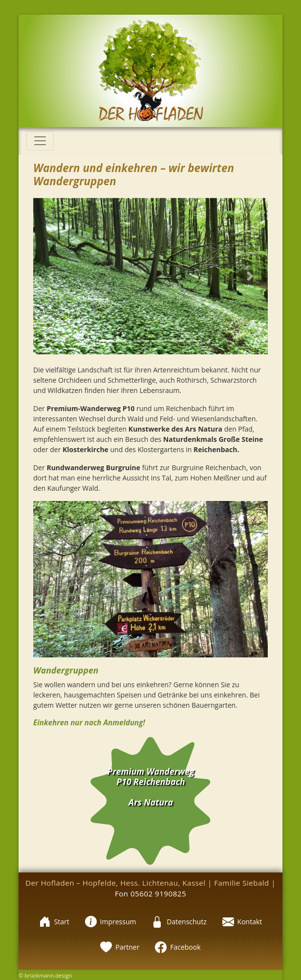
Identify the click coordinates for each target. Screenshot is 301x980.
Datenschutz (179, 922)
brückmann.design (48, 975)
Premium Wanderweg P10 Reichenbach (151, 777)
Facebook (178, 947)
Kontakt (242, 922)
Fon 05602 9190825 (150, 893)
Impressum (111, 922)
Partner (120, 947)
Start (54, 922)
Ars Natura (151, 802)
